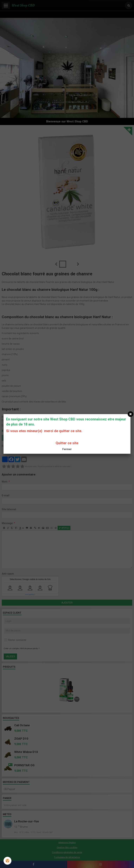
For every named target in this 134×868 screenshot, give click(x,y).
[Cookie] (7, 861)
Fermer (67, 449)
